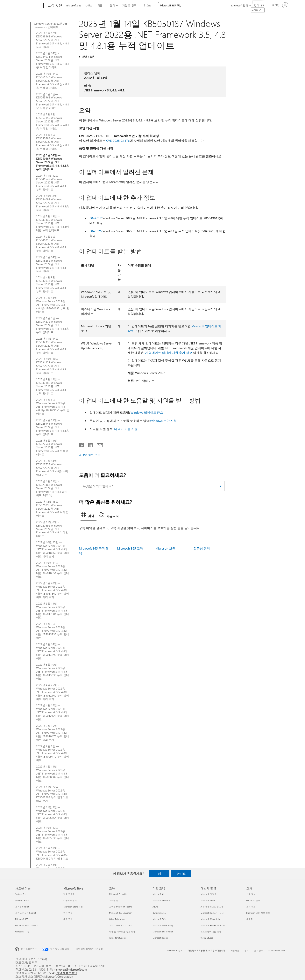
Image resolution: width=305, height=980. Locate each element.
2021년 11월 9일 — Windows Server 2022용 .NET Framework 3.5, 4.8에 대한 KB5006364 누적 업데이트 (53, 814)
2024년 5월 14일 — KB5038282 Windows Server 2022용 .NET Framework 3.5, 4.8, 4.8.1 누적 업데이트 (51, 264)
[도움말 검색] (259, 5)
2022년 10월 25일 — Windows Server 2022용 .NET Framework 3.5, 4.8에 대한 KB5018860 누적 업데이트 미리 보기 (53, 549)
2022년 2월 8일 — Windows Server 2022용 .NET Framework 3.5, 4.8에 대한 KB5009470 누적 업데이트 (53, 753)
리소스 (148, 5)
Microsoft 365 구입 (171, 5)
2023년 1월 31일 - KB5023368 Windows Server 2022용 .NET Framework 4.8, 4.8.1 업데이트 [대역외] (52, 488)
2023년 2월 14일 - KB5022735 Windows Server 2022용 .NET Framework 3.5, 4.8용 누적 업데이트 (52, 468)
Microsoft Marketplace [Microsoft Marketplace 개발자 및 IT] (211, 919)
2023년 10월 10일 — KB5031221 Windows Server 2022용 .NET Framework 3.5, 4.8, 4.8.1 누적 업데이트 (51, 366)
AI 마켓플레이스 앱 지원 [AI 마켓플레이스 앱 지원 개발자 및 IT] (212, 907)
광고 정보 (259, 950)
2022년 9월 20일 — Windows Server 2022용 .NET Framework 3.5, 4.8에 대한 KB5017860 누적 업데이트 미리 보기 (53, 590)
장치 (112, 5)
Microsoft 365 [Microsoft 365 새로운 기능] (22, 919)
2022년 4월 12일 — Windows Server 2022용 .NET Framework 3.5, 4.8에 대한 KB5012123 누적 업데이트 (53, 712)
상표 (247, 950)
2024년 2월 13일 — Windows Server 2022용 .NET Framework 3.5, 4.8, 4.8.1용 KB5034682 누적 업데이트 (53, 305)
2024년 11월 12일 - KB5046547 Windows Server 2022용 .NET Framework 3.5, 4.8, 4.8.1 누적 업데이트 (51, 183)
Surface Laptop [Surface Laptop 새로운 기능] (22, 900)
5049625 (96, 231)
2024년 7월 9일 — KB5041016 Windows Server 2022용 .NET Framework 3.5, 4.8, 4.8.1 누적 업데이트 (51, 244)
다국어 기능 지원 (126, 429)
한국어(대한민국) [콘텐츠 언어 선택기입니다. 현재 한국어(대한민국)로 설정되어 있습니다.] (29, 949)
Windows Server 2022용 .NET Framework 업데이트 (51, 25)
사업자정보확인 (67, 973)
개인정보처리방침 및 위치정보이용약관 (207, 950)
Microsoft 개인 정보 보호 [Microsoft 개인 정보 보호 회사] (258, 913)
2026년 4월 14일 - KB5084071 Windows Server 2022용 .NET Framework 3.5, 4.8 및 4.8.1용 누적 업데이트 (53, 60)
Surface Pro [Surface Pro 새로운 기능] (21, 894)
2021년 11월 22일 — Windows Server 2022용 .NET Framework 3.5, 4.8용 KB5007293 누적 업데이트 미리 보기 (52, 794)
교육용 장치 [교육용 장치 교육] (115, 900)
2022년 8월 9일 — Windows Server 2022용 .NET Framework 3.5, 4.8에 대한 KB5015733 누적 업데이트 (53, 631)
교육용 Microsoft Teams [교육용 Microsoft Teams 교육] (121, 907)
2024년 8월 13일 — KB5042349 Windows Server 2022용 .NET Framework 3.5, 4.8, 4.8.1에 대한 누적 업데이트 (53, 223)
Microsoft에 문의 (175, 950)
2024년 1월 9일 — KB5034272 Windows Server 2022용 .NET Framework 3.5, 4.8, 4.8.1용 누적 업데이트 (53, 325)
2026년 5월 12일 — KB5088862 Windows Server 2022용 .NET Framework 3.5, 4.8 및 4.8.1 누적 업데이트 (53, 40)
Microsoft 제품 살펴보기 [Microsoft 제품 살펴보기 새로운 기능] (27, 925)
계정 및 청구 (129, 5)
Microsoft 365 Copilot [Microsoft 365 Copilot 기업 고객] (163, 932)
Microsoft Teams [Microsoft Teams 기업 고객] (160, 938)
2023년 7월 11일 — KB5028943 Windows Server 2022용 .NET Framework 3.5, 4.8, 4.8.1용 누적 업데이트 (53, 427)
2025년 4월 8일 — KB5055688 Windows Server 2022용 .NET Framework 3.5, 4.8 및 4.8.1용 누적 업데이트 (53, 142)
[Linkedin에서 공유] (89, 444)
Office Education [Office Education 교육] (117, 919)
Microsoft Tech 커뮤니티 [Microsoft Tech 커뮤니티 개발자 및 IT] (212, 913)
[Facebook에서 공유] (82, 444)
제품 (100, 5)
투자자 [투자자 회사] (249, 919)
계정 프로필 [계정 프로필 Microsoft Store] (69, 894)
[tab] (89, 516)
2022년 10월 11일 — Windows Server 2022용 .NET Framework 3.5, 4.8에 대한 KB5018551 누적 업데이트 (53, 570)
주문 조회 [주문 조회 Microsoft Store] (68, 919)
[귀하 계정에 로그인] (280, 5)
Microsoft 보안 (165, 548)
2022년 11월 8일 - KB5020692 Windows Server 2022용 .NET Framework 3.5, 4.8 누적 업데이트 (52, 529)
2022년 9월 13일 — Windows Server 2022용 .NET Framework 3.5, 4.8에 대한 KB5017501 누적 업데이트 (53, 611)
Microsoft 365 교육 (130, 548)
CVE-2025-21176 (118, 140)
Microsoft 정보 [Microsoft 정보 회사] (253, 900)
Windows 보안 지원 (163, 421)
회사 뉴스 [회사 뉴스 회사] (251, 907)
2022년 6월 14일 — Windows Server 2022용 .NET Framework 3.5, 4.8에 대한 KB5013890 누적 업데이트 (53, 651)
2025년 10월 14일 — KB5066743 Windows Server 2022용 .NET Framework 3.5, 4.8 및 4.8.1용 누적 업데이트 (53, 81)
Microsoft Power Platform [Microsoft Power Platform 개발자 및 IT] (213, 925)
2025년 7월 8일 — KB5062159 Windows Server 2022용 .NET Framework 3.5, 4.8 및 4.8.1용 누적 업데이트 (53, 121)
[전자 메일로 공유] (98, 444)
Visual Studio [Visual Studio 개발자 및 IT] (207, 938)
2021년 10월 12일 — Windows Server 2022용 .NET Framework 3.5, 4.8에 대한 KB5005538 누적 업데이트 (53, 835)
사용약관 (235, 950)
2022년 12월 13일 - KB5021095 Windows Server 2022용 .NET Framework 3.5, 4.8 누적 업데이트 (52, 509)
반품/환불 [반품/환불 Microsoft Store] (68, 913)
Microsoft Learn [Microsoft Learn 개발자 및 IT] (208, 900)
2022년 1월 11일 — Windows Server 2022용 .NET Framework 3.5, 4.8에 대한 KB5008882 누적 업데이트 (53, 774)
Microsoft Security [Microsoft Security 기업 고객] (161, 900)
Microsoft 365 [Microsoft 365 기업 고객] (159, 919)
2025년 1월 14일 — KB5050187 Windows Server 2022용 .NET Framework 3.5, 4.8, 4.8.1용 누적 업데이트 (53, 162)
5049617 (96, 218)
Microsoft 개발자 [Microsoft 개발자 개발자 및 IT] (209, 894)
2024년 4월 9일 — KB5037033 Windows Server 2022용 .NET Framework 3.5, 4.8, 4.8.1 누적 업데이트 (51, 284)
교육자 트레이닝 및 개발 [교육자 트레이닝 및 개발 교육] (121, 925)
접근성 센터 (202, 548)
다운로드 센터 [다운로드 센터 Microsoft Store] (70, 900)
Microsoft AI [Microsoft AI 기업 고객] (158, 894)
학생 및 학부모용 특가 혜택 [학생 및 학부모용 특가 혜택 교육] (122, 932)
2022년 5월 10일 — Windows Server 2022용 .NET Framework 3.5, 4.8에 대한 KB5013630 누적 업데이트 (53, 672)
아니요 (181, 874)
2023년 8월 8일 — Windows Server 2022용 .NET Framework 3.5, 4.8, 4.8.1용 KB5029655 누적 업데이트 (53, 407)
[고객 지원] (54, 5)
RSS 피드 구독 (91, 455)
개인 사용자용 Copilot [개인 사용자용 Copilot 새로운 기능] (26, 913)
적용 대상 (88, 57)
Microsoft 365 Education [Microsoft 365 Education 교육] (121, 913)
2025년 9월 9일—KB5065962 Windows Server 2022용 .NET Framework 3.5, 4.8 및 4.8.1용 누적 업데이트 (53, 101)
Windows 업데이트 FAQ (147, 412)
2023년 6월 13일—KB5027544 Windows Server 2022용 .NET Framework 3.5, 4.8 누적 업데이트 (52, 448)
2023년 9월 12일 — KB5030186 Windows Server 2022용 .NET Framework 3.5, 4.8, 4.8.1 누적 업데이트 (51, 386)
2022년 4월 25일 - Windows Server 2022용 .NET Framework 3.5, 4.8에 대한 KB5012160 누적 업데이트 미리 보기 (53, 692)
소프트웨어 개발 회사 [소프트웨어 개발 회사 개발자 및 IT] (211, 932)
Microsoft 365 (73, 5)
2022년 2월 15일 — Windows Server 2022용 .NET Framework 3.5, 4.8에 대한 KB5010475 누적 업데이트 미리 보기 (53, 733)
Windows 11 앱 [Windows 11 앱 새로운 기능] (22, 932)
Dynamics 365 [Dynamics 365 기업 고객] (159, 913)
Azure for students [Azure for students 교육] (118, 938)
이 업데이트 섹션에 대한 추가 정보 (168, 353)
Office (89, 5)
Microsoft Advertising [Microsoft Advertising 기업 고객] (163, 925)
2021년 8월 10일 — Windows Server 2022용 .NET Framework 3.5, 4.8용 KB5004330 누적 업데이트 (52, 853)
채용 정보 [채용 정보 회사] (251, 894)
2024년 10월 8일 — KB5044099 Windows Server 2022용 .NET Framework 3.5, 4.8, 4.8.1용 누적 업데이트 (53, 203)
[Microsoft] (28, 5)
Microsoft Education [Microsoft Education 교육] (119, 894)
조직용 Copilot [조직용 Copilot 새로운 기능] (22, 907)
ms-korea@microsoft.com (70, 969)
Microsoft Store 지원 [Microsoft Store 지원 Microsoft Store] (73, 907)
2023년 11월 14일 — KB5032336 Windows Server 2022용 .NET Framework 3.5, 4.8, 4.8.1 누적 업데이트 (51, 346)
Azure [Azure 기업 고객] (155, 907)
